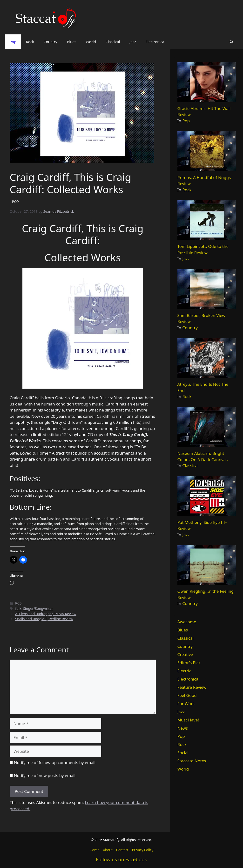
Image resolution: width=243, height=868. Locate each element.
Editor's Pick (189, 663)
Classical (113, 42)
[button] (232, 42)
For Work (186, 704)
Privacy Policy (142, 850)
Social (183, 753)
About (108, 850)
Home (94, 850)
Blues (71, 42)
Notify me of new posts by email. (45, 775)
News (183, 728)
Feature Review (192, 687)
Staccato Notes (192, 761)
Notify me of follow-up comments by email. (55, 762)
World (91, 42)
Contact (122, 850)
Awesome (187, 622)
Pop (13, 42)
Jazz (133, 42)
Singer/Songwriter (38, 608)
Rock (30, 42)
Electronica (155, 42)
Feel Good (187, 695)
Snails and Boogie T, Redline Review (44, 619)
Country (50, 42)
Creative (185, 654)
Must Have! (188, 720)
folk (18, 608)
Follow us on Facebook (121, 859)
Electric (184, 671)
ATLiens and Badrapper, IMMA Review (46, 614)
